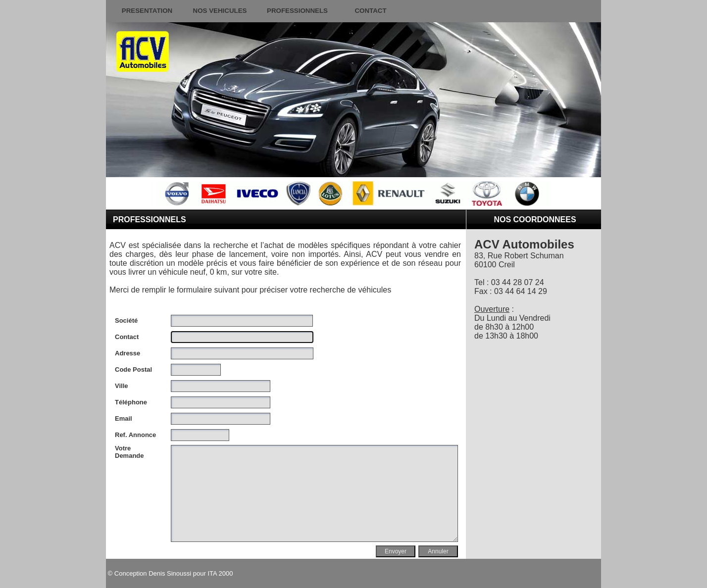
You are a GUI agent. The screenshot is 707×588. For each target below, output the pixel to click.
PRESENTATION (147, 11)
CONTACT (370, 11)
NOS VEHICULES (220, 11)
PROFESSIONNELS (297, 11)
